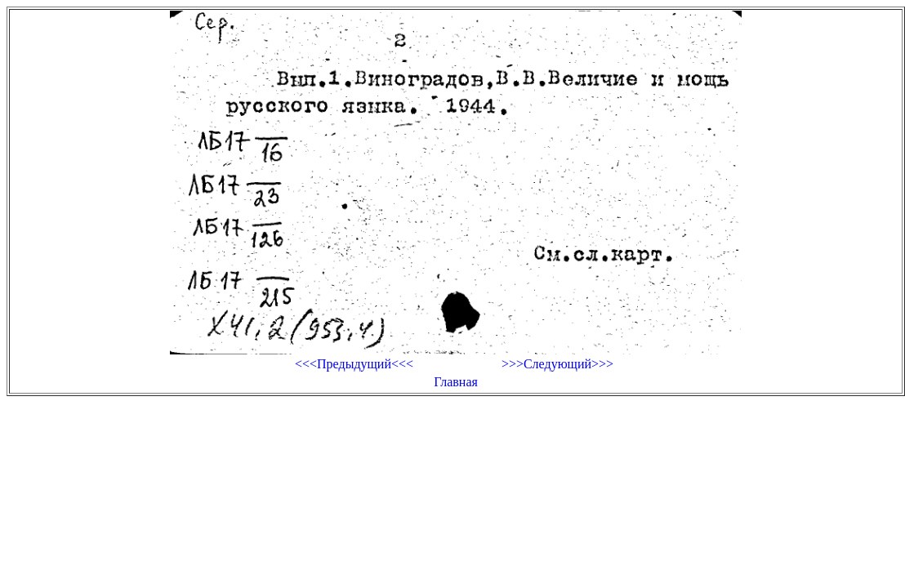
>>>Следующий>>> (557, 364)
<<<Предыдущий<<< (354, 364)
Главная (456, 382)
